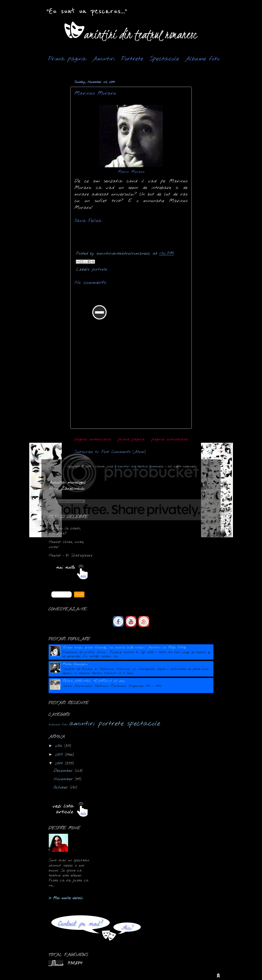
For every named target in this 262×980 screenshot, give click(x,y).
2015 (60, 755)
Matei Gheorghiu (75, 664)
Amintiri (104, 59)
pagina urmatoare (170, 439)
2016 (60, 746)
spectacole (144, 724)
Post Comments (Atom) (124, 452)
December (64, 771)
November (64, 779)
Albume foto (202, 59)
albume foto (58, 725)
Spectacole (164, 59)
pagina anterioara (93, 439)
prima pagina (131, 439)
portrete (100, 270)
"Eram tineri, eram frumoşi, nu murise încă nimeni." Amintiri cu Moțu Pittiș (124, 648)
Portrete (132, 59)
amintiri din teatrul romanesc (141, 467)
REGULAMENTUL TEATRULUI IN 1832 (94, 681)
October (62, 787)
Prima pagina (67, 59)
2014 (60, 763)
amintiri (82, 724)
